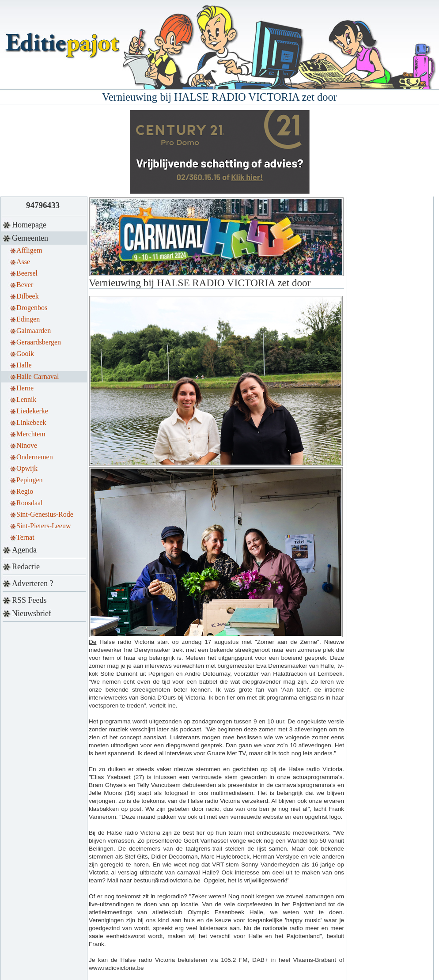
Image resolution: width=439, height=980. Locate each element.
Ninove (27, 445)
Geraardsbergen (39, 342)
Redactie (26, 567)
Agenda (24, 550)
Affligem (29, 250)
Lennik (26, 399)
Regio (25, 491)
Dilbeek (28, 296)
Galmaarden (34, 331)
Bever (25, 285)
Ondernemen (35, 457)
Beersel (27, 273)
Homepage (29, 225)
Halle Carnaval (38, 376)
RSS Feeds (29, 600)
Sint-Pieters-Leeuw (44, 526)
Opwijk (27, 468)
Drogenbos (32, 308)
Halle (24, 365)
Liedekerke (32, 411)
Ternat (25, 537)
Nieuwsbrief (32, 613)
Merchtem (31, 434)
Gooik (25, 354)
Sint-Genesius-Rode (45, 514)
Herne (25, 388)
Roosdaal (30, 503)
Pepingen (30, 480)
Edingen (28, 319)
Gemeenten (30, 238)
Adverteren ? (32, 583)
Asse (23, 262)
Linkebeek (31, 422)
